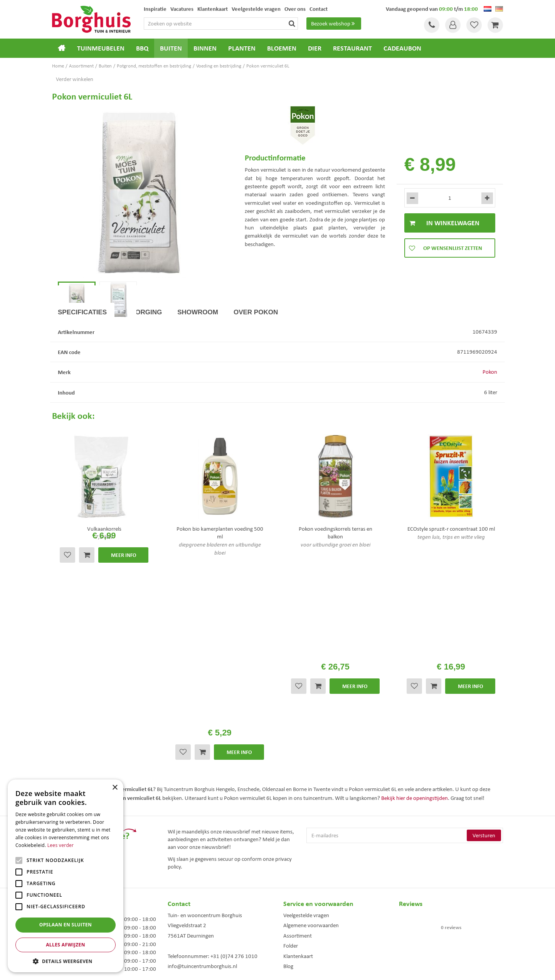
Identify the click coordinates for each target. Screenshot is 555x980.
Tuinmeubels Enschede (189, 913)
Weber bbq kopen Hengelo (308, 921)
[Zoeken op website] (221, 24)
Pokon (490, 406)
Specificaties (82, 346)
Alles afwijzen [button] (66, 945)
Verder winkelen (75, 79)
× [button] (115, 788)
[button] (66, 961)
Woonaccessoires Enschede (193, 929)
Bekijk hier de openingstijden (415, 665)
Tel (432, 25)
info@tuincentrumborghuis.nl (202, 833)
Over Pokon (256, 346)
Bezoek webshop (334, 24)
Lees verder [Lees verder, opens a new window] (61, 845)
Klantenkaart (298, 823)
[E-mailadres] (405, 703)
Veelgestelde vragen (306, 783)
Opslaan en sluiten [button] (66, 925)
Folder (291, 813)
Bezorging (142, 346)
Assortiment (298, 803)
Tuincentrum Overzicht (321, 968)
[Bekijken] (495, 25)
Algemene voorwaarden (311, 793)
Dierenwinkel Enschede (305, 913)
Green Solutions (279, 968)
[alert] (66, 876)
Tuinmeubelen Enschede (190, 921)
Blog (288, 833)
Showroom (198, 346)
